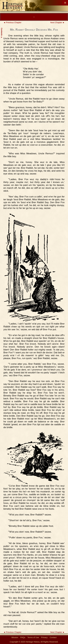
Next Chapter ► (57, 23)
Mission (15, 637)
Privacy (44, 637)
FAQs (23, 637)
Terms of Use (33, 637)
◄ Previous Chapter (12, 23)
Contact (53, 637)
